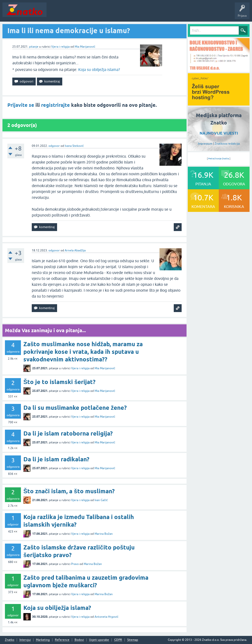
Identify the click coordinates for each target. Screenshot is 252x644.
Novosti (55, 13)
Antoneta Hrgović (106, 617)
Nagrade (174, 13)
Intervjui (25, 640)
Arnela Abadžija (75, 250)
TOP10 (158, 13)
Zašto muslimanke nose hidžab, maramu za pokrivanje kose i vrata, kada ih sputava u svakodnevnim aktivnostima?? (83, 352)
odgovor (54, 146)
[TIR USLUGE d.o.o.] (219, 70)
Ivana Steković (74, 146)
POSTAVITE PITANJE (121, 13)
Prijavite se (21, 105)
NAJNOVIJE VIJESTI (219, 133)
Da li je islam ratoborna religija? (68, 433)
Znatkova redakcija (227, 144)
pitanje (34, 47)
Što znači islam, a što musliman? (69, 491)
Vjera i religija (60, 47)
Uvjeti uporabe (99, 640)
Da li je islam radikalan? (56, 459)
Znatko (10, 640)
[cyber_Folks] (219, 104)
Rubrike (96, 13)
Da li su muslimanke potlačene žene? (75, 408)
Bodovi (79, 640)
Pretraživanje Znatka (219, 159)
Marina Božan (104, 534)
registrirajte (55, 105)
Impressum (205, 144)
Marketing (43, 640)
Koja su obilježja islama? (99, 69)
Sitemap (133, 640)
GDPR (118, 640)
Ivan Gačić (101, 500)
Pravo (75, 564)
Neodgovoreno (76, 13)
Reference (62, 640)
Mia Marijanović (85, 47)
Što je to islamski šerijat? (59, 382)
